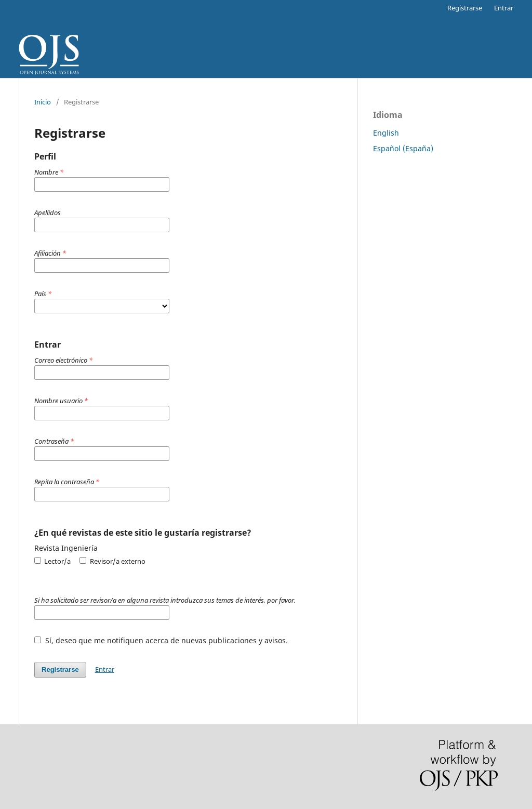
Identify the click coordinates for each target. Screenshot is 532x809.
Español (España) (403, 148)
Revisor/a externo (112, 561)
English (386, 133)
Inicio (43, 102)
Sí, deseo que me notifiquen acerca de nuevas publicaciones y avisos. (161, 640)
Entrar (504, 8)
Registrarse (465, 8)
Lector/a (52, 561)
